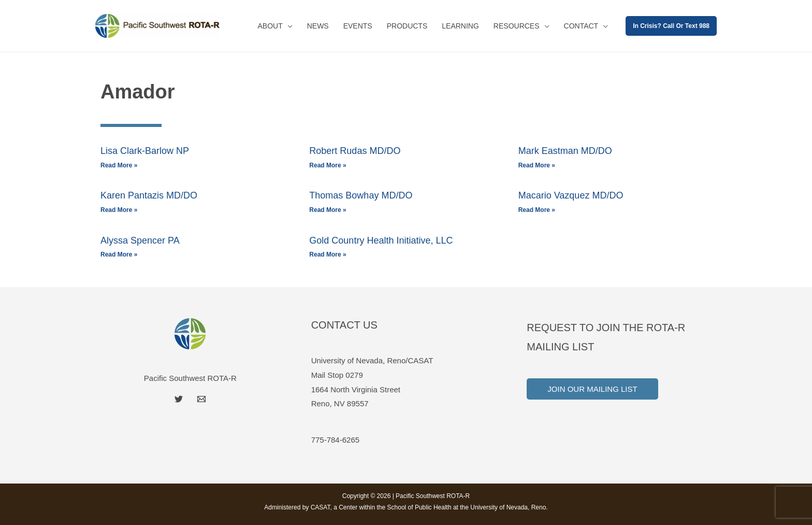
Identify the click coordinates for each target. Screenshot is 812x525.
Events (358, 26)
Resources (517, 26)
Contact (581, 26)
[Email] (201, 399)
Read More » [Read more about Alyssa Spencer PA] (119, 254)
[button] (671, 26)
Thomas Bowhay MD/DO (361, 195)
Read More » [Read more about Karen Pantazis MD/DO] (119, 210)
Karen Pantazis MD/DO (149, 195)
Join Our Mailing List (592, 389)
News (318, 26)
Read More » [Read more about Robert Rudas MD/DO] (328, 165)
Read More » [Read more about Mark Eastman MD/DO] (537, 165)
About (270, 26)
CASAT (321, 507)
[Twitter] (179, 399)
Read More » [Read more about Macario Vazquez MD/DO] (537, 210)
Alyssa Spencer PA (140, 240)
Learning (460, 26)
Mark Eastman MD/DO (565, 151)
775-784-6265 (335, 440)
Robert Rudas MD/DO (355, 151)
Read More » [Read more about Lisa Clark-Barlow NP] (119, 165)
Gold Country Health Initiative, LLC (381, 240)
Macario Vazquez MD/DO (571, 195)
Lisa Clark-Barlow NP (145, 151)
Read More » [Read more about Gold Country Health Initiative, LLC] (328, 254)
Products (407, 26)
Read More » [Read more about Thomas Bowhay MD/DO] (328, 210)
